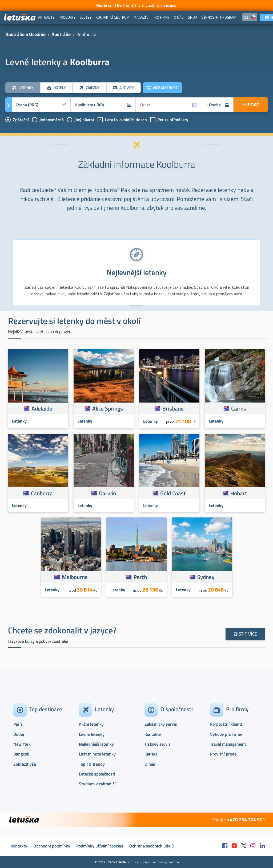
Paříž (18, 724)
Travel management (228, 744)
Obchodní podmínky (52, 846)
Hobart (239, 493)
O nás (150, 764)
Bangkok (21, 754)
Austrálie (61, 34)
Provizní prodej (224, 754)
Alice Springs (108, 408)
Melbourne (75, 577)
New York (22, 744)
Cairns (239, 408)
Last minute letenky (97, 754)
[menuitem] (46, 17)
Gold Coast (173, 493)
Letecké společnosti (97, 774)
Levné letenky (92, 734)
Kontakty (153, 734)
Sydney (206, 577)
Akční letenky (91, 724)
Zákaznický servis (161, 724)
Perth (140, 577)
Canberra (42, 493)
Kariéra (151, 754)
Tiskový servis (158, 744)
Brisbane (173, 408)
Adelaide (42, 408)
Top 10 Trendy (92, 764)
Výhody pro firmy (226, 734)
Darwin (107, 493)
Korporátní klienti (226, 724)
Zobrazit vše (25, 764)
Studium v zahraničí (97, 784)
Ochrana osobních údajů (152, 846)
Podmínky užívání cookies (100, 846)
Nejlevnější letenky (96, 744)
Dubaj (19, 734)
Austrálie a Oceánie (25, 34)
